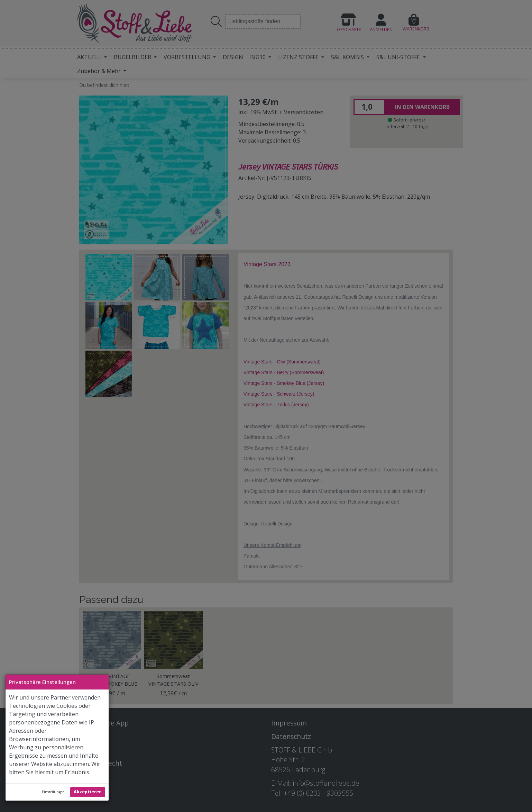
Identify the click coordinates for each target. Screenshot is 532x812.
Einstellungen (53, 792)
